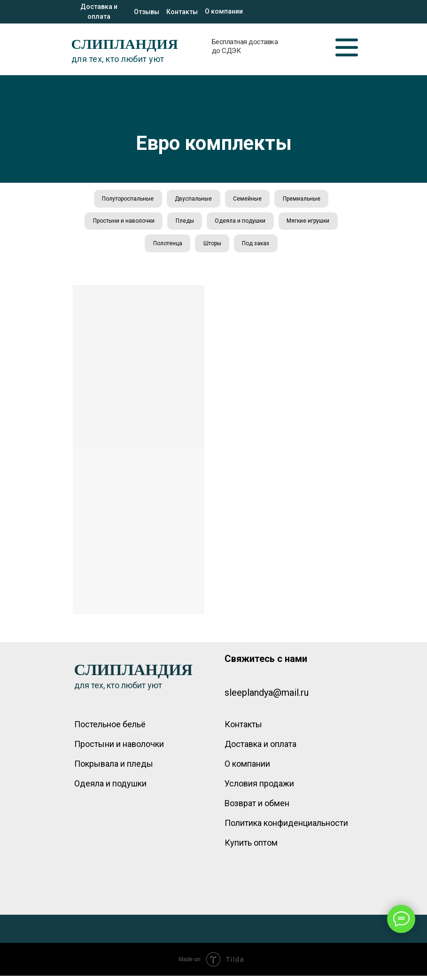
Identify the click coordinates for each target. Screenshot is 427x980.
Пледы (184, 223)
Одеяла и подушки (241, 223)
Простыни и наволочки (121, 223)
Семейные (248, 199)
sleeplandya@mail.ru (267, 697)
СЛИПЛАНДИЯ (125, 44)
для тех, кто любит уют (118, 59)
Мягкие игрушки (310, 223)
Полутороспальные (126, 199)
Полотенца (166, 247)
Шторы (212, 247)
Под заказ (257, 247)
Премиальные (304, 199)
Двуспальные (193, 199)
